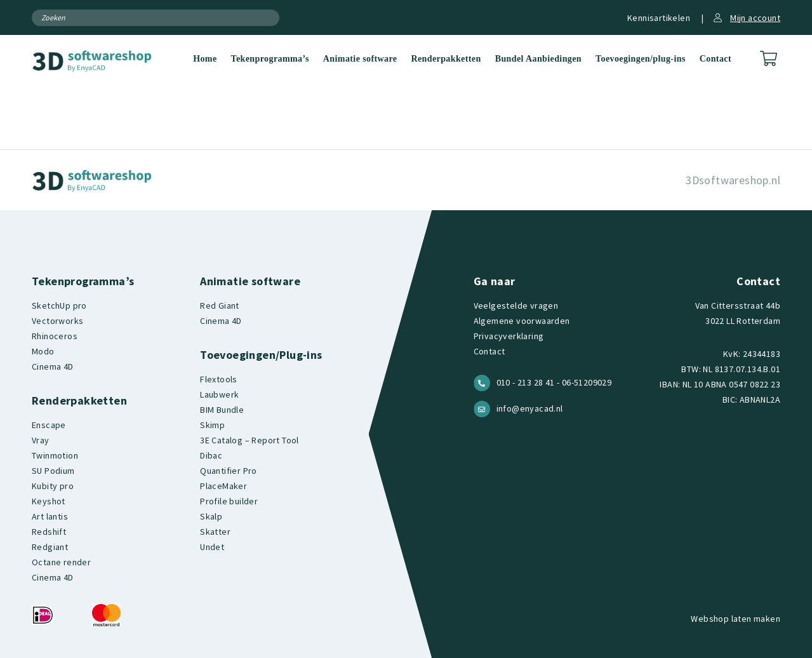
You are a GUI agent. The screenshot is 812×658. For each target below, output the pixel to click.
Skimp (212, 425)
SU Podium (53, 471)
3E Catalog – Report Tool (250, 440)
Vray (41, 440)
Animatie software (360, 59)
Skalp (211, 516)
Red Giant (220, 305)
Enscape (49, 425)
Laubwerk (219, 394)
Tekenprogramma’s (270, 59)
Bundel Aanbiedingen (538, 59)
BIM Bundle (222, 410)
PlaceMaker (223, 486)
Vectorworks (57, 321)
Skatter (215, 532)
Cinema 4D (53, 366)
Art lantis (50, 516)
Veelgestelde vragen (516, 305)
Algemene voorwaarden (522, 321)
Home (205, 59)
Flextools (219, 379)
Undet (212, 547)
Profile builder (229, 501)
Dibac (211, 455)
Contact (715, 59)
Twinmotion (55, 455)
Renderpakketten (446, 59)
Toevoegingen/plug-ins (641, 59)
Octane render (61, 562)
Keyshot (49, 501)
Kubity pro (53, 486)
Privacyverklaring (509, 336)
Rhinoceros (55, 336)
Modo (43, 351)
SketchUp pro (59, 305)
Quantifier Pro (229, 471)
